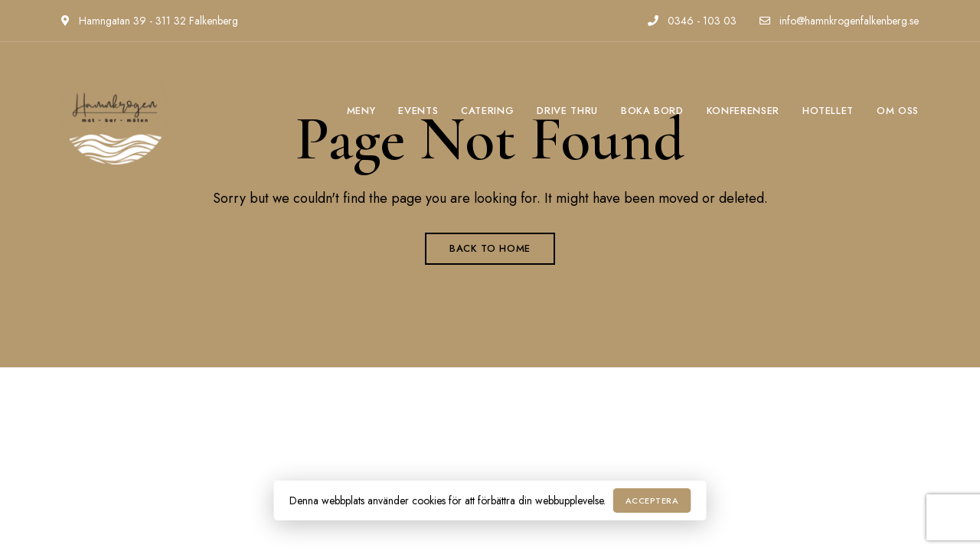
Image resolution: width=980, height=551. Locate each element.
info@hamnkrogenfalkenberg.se (839, 21)
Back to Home (490, 248)
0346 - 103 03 (692, 21)
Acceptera (652, 500)
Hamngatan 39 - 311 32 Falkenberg (150, 21)
